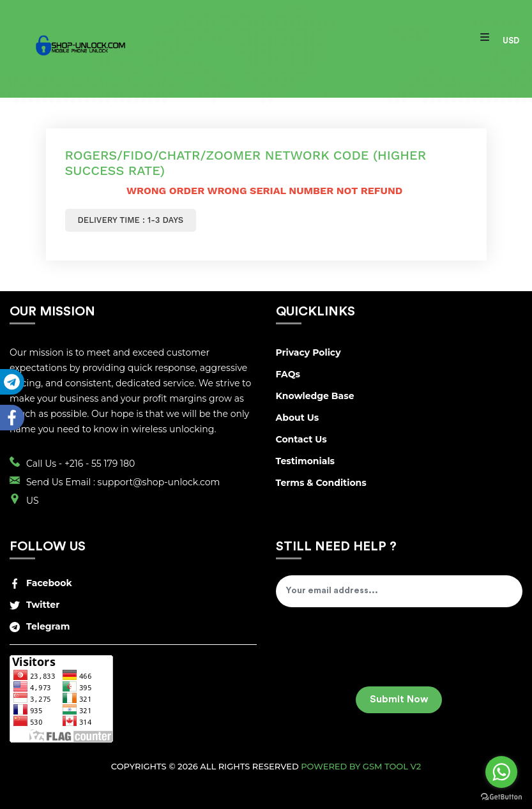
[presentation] (373, 651)
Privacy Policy (308, 352)
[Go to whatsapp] (501, 772)
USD (511, 41)
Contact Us (301, 439)
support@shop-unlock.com (159, 482)
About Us (298, 418)
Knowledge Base (315, 396)
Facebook (41, 583)
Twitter (34, 605)
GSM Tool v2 (392, 766)
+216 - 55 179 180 (100, 464)
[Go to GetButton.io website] (501, 796)
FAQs (288, 374)
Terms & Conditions (321, 483)
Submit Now (399, 699)
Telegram (40, 626)
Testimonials (306, 461)
